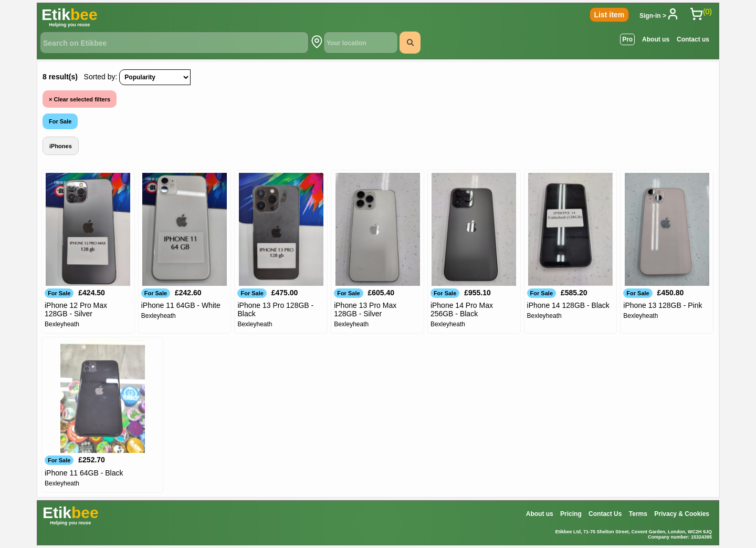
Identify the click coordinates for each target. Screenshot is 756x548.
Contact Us (605, 514)
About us (656, 39)
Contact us (693, 39)
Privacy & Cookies (682, 514)
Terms (638, 514)
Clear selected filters (80, 99)
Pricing (571, 514)
